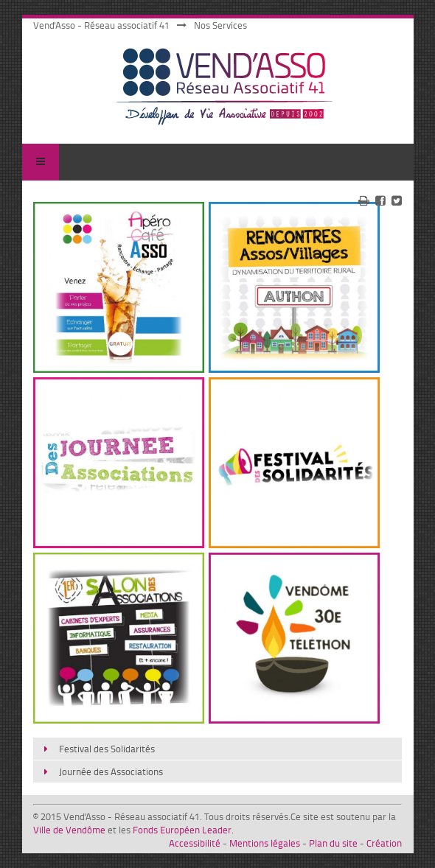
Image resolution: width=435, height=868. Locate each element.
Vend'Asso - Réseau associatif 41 (101, 25)
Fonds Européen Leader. (183, 830)
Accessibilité (195, 843)
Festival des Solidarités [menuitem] (107, 749)
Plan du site (333, 843)
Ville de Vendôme (69, 830)
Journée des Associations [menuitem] (111, 771)
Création (384, 843)
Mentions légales (265, 843)
